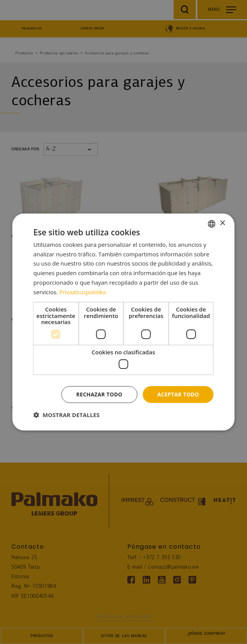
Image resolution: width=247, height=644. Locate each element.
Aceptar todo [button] (178, 394)
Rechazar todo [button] (98, 394)
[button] (66, 415)
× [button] (222, 223)
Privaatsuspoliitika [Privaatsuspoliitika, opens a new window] (84, 292)
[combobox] (212, 223)
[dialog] (123, 322)
